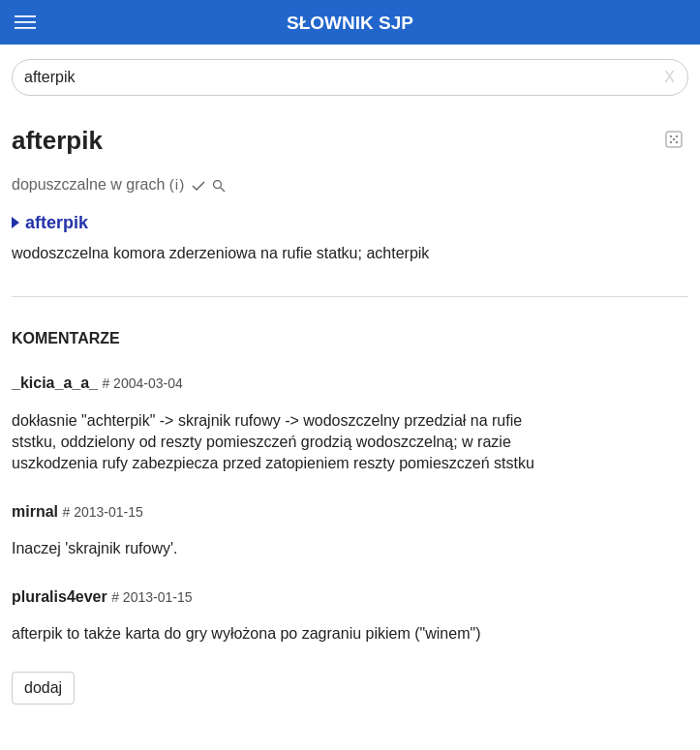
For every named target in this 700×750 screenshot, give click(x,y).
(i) (178, 184)
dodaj (43, 688)
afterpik (50, 223)
